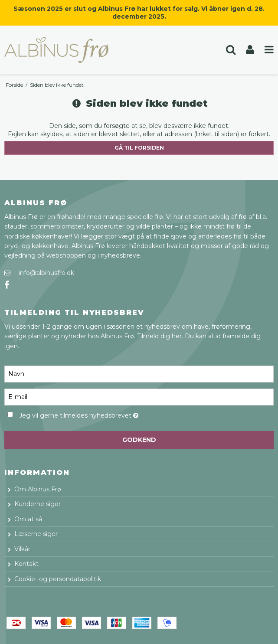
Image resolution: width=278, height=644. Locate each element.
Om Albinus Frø (38, 489)
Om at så (28, 519)
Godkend (139, 440)
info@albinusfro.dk (46, 273)
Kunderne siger (38, 504)
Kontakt (26, 564)
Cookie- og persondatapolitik (58, 579)
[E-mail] (139, 396)
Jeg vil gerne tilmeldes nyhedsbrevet (100, 414)
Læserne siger (36, 534)
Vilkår (22, 549)
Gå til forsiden (139, 148)
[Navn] (139, 373)
